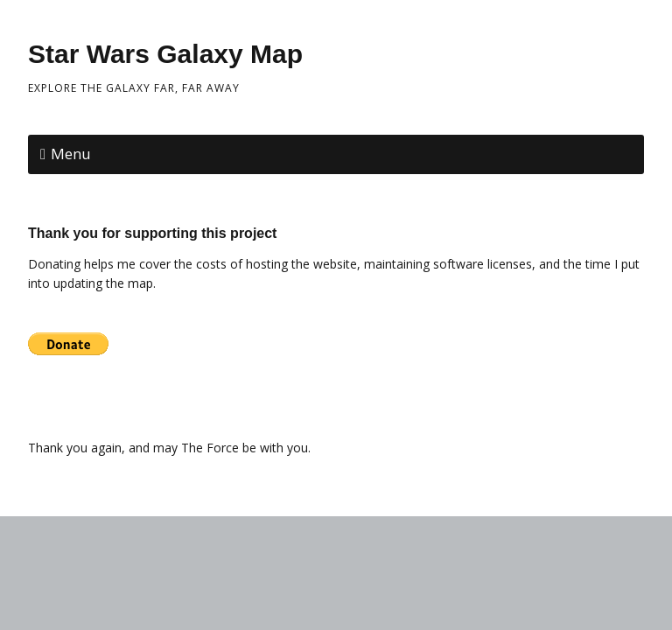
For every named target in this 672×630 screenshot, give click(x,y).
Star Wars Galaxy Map (165, 54)
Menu (71, 154)
